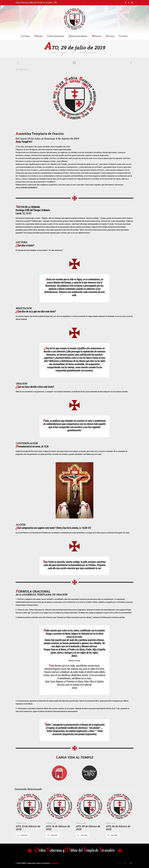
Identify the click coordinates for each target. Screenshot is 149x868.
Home (54, 53)
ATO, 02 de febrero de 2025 (118, 828)
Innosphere (55, 863)
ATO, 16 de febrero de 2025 (58, 828)
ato (73, 53)
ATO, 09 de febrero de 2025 (88, 828)
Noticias (64, 53)
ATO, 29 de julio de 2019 (88, 53)
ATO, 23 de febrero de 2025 (28, 828)
